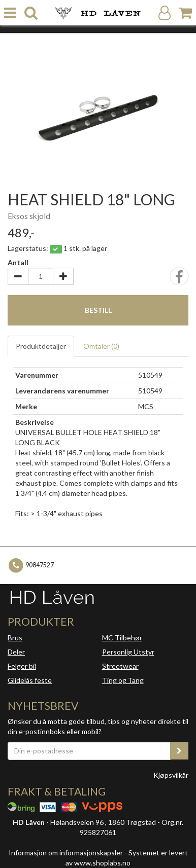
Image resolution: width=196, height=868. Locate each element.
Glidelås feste (30, 680)
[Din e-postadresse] (89, 751)
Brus (15, 638)
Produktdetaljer (41, 346)
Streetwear (120, 666)
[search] (31, 13)
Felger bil (22, 666)
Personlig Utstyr (128, 652)
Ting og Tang (123, 680)
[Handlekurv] (185, 13)
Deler (16, 652)
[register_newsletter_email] (179, 751)
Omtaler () (101, 346)
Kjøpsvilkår (171, 775)
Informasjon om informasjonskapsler (66, 853)
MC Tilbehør (122, 638)
